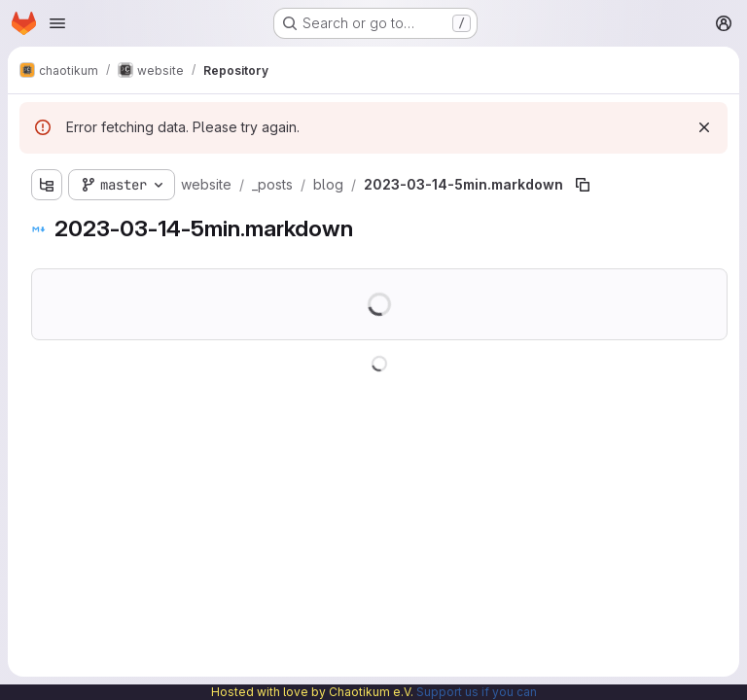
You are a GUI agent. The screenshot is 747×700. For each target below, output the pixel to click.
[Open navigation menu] (57, 23)
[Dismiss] (704, 127)
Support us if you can (477, 692)
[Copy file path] (583, 185)
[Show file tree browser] (47, 185)
